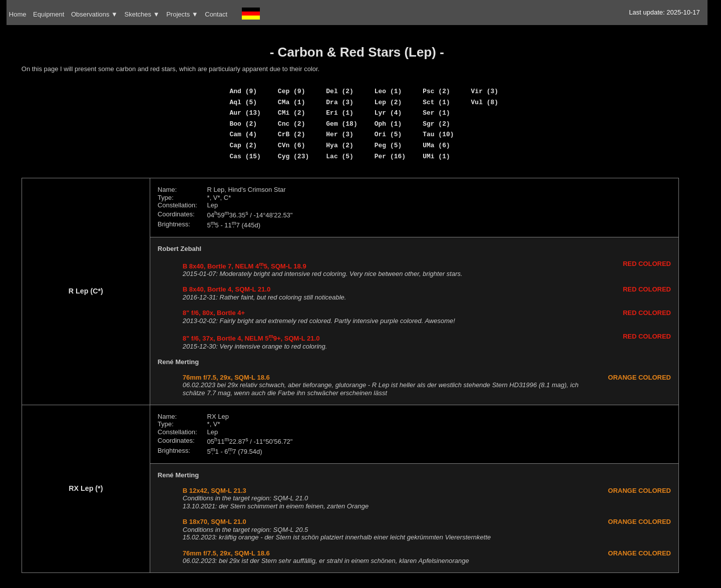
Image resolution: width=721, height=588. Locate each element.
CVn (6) (292, 145)
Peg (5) (388, 145)
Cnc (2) (292, 124)
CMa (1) (292, 102)
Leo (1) (388, 91)
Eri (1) (340, 113)
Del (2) (340, 91)
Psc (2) (436, 91)
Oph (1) (388, 124)
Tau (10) (438, 134)
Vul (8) (485, 102)
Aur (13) (245, 113)
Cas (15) (245, 156)
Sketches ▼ (142, 14)
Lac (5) (340, 156)
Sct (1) (436, 102)
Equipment (49, 14)
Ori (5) (388, 134)
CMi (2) (292, 113)
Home (18, 14)
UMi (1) (436, 156)
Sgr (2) (436, 124)
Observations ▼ (94, 14)
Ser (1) (436, 113)
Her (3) (340, 134)
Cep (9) (292, 91)
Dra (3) (340, 102)
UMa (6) (436, 145)
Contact (216, 14)
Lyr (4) (388, 113)
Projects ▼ (182, 14)
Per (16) (390, 156)
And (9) (243, 91)
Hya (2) (340, 145)
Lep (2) (388, 102)
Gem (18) (341, 124)
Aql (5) (243, 102)
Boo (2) (243, 124)
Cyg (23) (293, 156)
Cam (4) (243, 134)
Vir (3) (485, 91)
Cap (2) (243, 145)
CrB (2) (292, 134)
